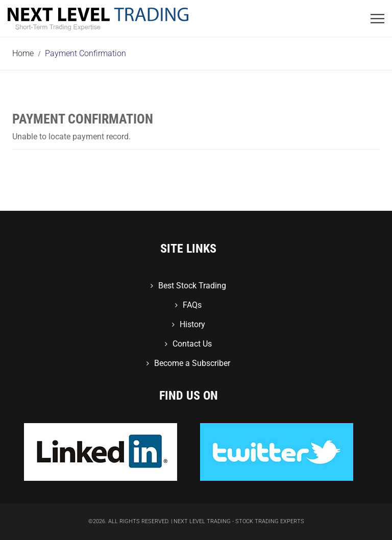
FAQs (192, 305)
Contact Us (192, 344)
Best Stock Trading (192, 286)
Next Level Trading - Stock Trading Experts (239, 521)
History (192, 324)
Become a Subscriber (192, 363)
